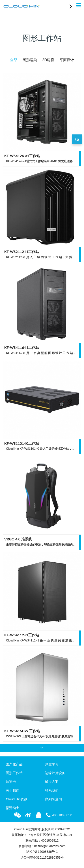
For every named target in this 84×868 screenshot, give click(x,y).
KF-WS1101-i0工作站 (22, 443)
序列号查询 (53, 799)
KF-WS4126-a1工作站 (22, 156)
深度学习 (52, 764)
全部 (14, 60)
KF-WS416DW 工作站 (22, 731)
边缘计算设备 (55, 773)
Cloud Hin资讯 (17, 799)
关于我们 (13, 790)
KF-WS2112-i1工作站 (22, 252)
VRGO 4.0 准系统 (18, 539)
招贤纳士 (13, 808)
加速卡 (11, 782)
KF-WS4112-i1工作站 (22, 635)
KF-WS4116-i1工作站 (22, 347)
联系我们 (52, 790)
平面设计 (67, 60)
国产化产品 (14, 764)
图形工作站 (14, 773)
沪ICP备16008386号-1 (42, 852)
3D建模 (48, 60)
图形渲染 (30, 60)
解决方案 (52, 782)
